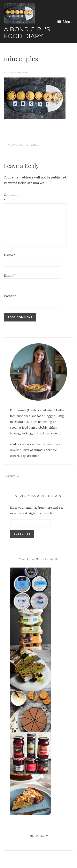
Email (9, 276)
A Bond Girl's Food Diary (27, 33)
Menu (68, 21)
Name (10, 255)
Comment (10, 197)
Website (10, 296)
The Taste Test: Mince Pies (23, 145)
